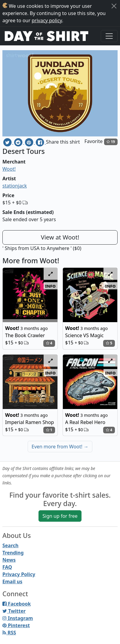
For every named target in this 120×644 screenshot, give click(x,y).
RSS (9, 633)
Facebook (17, 604)
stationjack (15, 186)
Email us (12, 581)
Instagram (18, 618)
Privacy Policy (19, 574)
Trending (13, 553)
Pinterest (16, 625)
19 (111, 142)
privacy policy (47, 20)
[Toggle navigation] (109, 36)
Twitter (14, 611)
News (9, 560)
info (50, 286)
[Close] (114, 6)
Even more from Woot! (60, 447)
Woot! (9, 169)
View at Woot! (60, 237)
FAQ (7, 567)
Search (10, 545)
